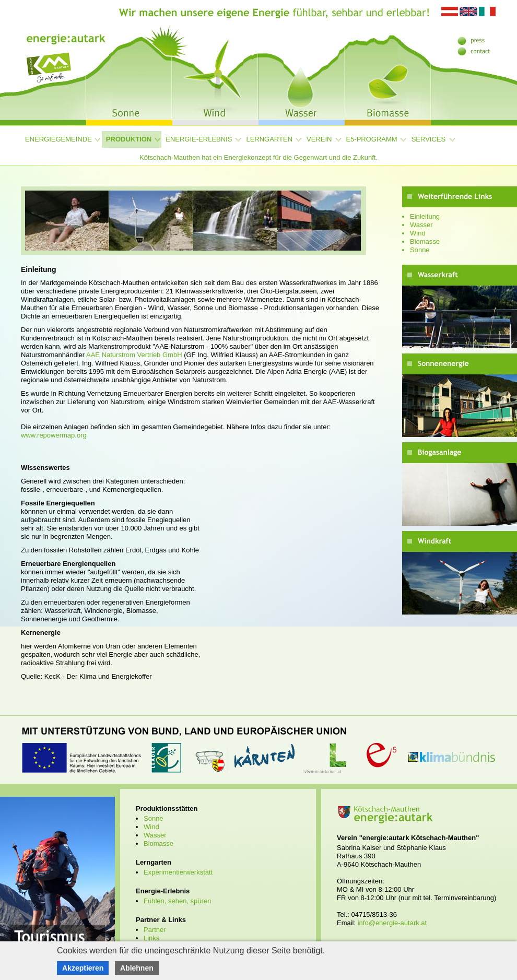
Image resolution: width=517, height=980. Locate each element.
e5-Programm (371, 139)
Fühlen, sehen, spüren (177, 901)
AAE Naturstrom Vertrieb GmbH (133, 355)
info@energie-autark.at (392, 923)
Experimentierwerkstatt (178, 872)
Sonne (420, 250)
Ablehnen (137, 968)
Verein (319, 139)
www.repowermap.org (54, 435)
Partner (155, 930)
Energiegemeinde (58, 139)
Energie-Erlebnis (199, 139)
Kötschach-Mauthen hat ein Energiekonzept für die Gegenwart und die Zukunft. (258, 157)
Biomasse (425, 241)
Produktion (129, 139)
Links (151, 938)
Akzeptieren (83, 968)
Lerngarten (269, 139)
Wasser (421, 225)
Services (429, 139)
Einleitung (425, 216)
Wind (418, 233)
